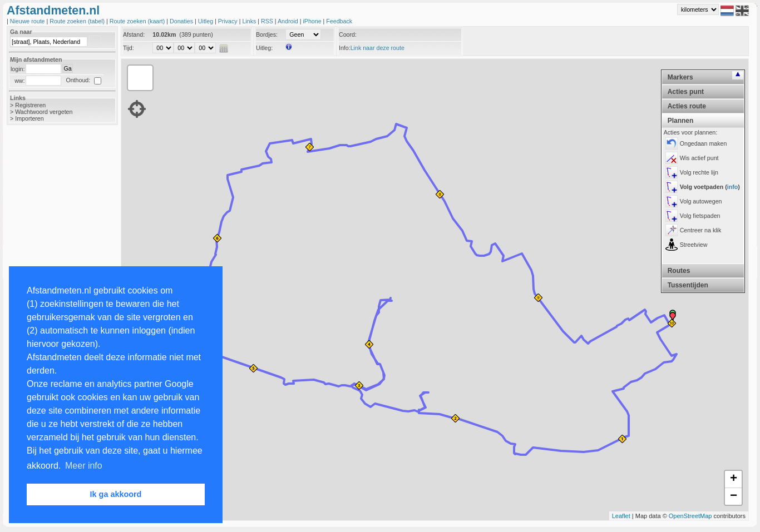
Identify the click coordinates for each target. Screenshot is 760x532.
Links (250, 21)
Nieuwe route (28, 21)
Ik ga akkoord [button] (116, 494)
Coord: (348, 34)
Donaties (182, 21)
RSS (268, 21)
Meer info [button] (84, 466)
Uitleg (206, 21)
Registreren (30, 105)
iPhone (313, 21)
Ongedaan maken (704, 143)
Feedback (339, 21)
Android (289, 21)
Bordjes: (267, 34)
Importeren (29, 118)
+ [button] (734, 479)
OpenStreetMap (690, 516)
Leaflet (621, 516)
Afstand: (134, 34)
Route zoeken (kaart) (138, 21)
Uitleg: (264, 48)
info (733, 187)
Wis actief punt (699, 158)
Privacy (229, 21)
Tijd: (129, 48)
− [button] (734, 496)
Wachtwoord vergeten (44, 112)
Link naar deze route (377, 48)
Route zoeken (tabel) (78, 21)
